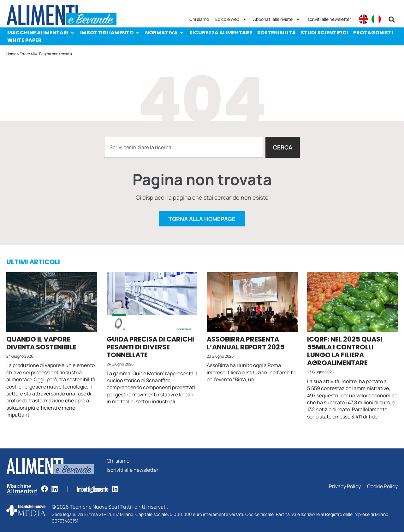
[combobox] (184, 147)
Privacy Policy (345, 486)
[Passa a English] (364, 19)
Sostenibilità (276, 33)
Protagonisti (373, 33)
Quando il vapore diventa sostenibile (41, 343)
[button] (392, 20)
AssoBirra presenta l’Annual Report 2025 (246, 343)
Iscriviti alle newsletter (329, 19)
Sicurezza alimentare (221, 33)
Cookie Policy (382, 486)
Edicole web (231, 19)
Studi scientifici (324, 33)
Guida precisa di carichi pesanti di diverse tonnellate (150, 347)
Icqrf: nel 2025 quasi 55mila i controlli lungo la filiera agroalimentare (345, 351)
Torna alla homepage (202, 219)
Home (11, 54)
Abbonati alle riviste (277, 19)
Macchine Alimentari (41, 33)
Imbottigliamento (110, 33)
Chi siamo (199, 19)
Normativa (165, 33)
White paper (24, 40)
